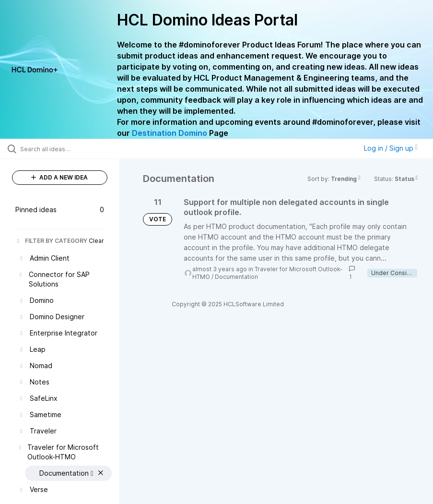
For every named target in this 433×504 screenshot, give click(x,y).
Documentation (236, 277)
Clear (96, 241)
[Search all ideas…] (65, 149)
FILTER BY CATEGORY (51, 241)
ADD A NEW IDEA (59, 177)
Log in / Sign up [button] (391, 148)
